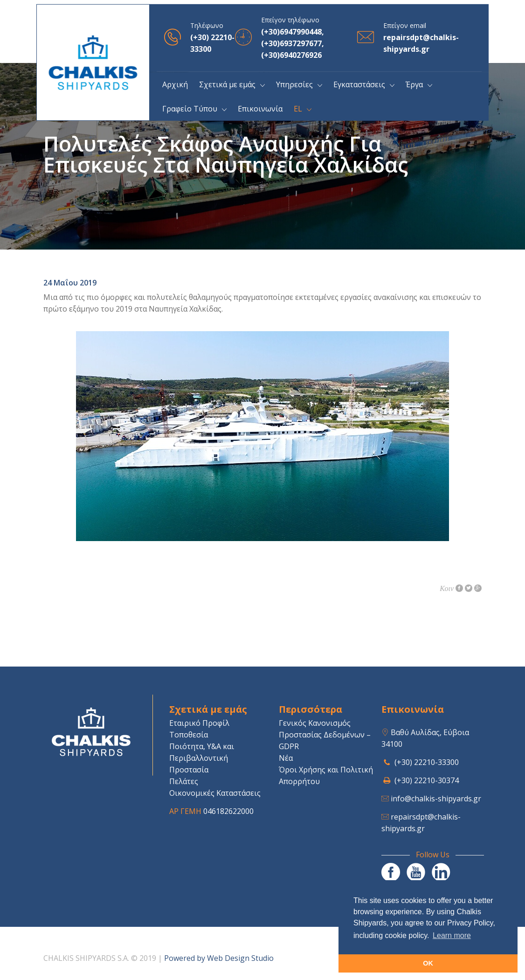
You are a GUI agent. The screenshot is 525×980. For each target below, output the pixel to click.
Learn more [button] (452, 935)
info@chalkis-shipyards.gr (436, 799)
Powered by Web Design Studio (219, 958)
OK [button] (428, 963)
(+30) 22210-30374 (427, 780)
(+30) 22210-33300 (427, 762)
